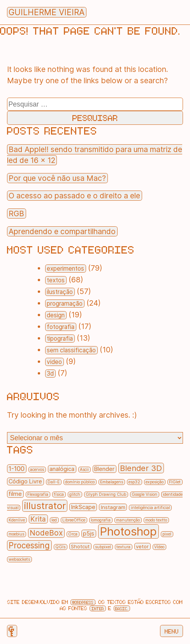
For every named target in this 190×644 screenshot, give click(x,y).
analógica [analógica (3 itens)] (62, 469)
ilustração (60, 292)
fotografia (61, 327)
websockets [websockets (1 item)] (19, 559)
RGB (16, 213)
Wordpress (83, 602)
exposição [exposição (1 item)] (155, 482)
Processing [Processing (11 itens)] (29, 545)
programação (65, 304)
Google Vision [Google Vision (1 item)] (144, 494)
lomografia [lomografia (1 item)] (101, 520)
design (56, 315)
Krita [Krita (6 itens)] (38, 519)
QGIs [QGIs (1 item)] (60, 547)
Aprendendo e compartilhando (62, 231)
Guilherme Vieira (47, 12)
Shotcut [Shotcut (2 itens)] (80, 546)
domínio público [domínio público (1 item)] (80, 482)
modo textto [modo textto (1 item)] (156, 520)
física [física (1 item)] (59, 494)
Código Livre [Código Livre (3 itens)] (25, 481)
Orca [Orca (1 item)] (73, 534)
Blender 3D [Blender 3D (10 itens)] (141, 468)
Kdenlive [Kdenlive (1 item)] (17, 520)
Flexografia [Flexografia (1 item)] (38, 494)
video (54, 362)
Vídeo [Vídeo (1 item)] (159, 547)
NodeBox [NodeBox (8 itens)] (46, 533)
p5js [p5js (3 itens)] (89, 534)
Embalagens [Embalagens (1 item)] (112, 482)
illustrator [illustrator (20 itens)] (45, 506)
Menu (172, 631)
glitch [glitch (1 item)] (75, 494)
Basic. (122, 608)
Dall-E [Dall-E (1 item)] (54, 482)
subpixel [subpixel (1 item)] (103, 547)
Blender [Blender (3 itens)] (104, 469)
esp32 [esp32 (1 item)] (134, 482)
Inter (98, 608)
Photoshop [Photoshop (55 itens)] (128, 531)
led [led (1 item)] (54, 520)
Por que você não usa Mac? (57, 178)
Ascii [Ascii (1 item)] (84, 470)
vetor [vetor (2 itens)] (142, 546)
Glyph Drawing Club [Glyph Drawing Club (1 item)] (106, 494)
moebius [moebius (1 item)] (16, 534)
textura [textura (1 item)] (123, 547)
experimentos (65, 269)
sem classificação (71, 350)
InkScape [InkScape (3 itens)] (83, 507)
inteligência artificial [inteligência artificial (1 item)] (150, 508)
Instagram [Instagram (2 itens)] (113, 507)
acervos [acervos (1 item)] (37, 470)
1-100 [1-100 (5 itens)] (17, 469)
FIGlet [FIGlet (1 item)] (175, 482)
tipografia (60, 339)
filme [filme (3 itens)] (15, 494)
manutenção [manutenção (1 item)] (128, 520)
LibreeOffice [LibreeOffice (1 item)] (74, 520)
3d (50, 374)
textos (56, 280)
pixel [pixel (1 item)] (167, 534)
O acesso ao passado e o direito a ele (74, 196)
